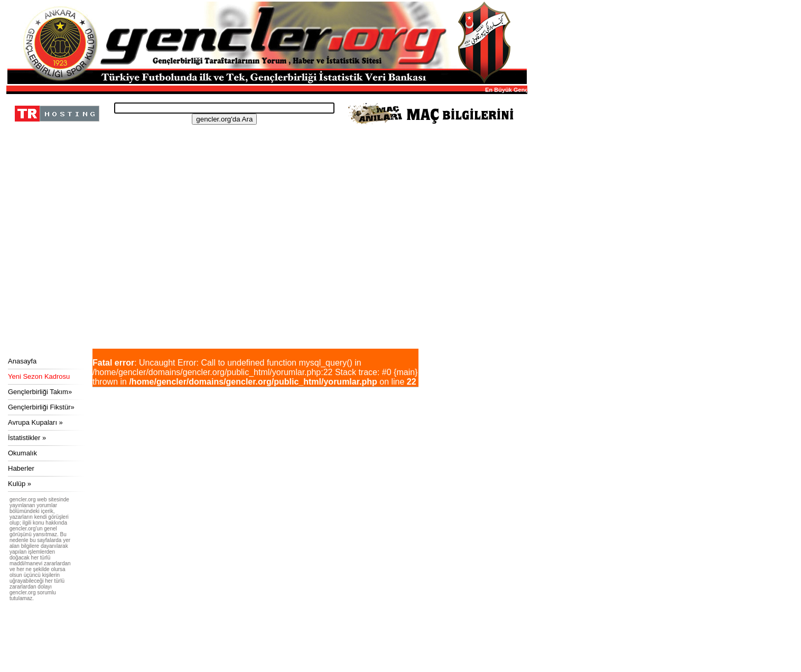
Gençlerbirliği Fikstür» (41, 407)
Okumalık (22, 453)
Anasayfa (22, 361)
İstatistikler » (27, 438)
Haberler (21, 468)
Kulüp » (20, 484)
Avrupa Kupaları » (35, 422)
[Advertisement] (265, 269)
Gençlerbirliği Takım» (40, 392)
